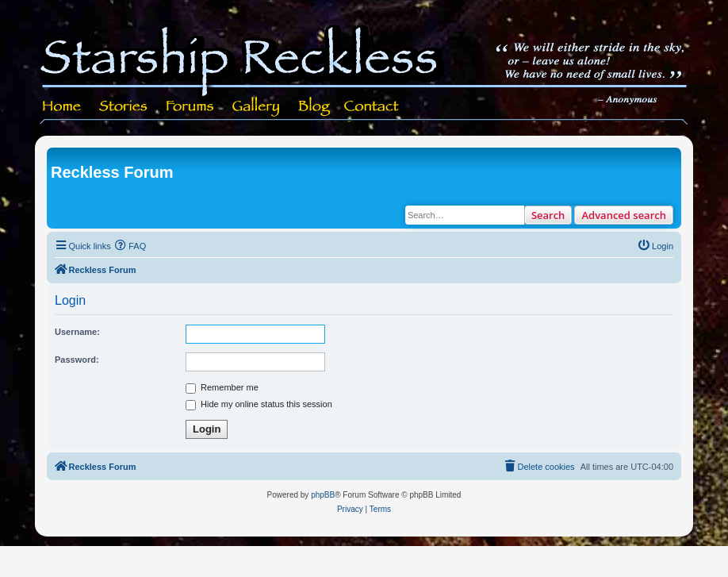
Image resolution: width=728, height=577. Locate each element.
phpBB (323, 495)
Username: (77, 332)
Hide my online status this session (259, 404)
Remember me (222, 387)
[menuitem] (131, 246)
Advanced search (624, 215)
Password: (77, 360)
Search (548, 215)
